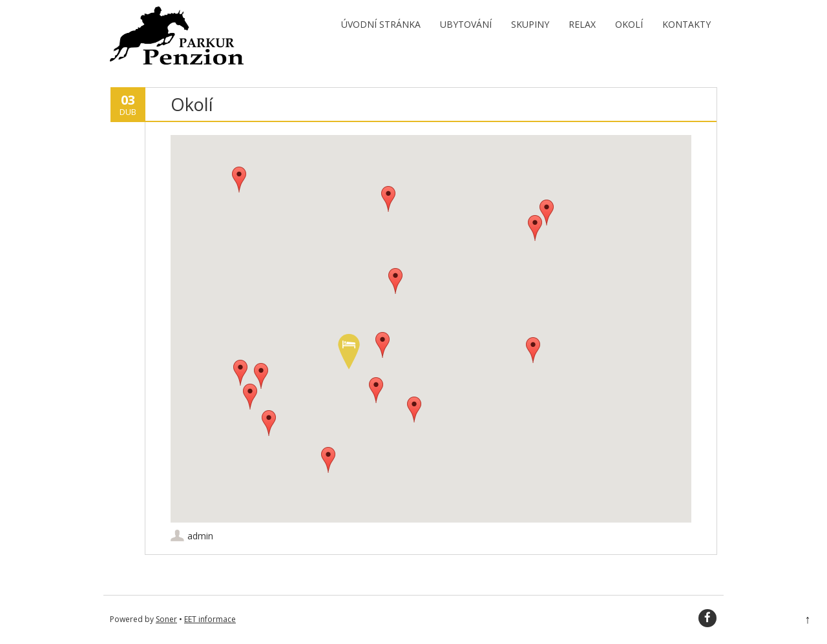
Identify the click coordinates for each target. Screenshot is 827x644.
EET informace (210, 619)
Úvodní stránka (381, 24)
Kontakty (686, 24)
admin (200, 536)
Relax (582, 24)
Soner (166, 619)
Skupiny (530, 24)
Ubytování (466, 24)
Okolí (629, 24)
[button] (349, 352)
